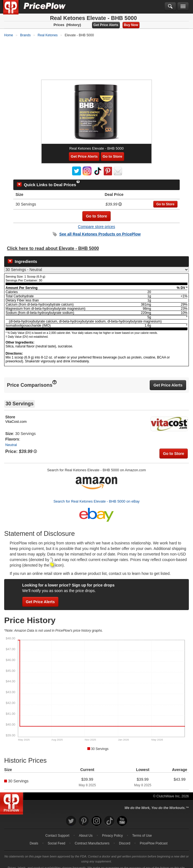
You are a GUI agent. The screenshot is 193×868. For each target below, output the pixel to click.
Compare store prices (96, 222)
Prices (59, 25)
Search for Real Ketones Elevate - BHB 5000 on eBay (97, 496)
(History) (74, 25)
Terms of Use (142, 831)
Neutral (11, 440)
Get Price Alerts (106, 25)
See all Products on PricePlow (100, 229)
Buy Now (131, 25)
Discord (125, 838)
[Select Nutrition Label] (96, 265)
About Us (86, 831)
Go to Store (112, 151)
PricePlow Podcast (154, 838)
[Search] (170, 7)
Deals (34, 838)
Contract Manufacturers (92, 838)
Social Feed (56, 838)
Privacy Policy (112, 831)
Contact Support (57, 831)
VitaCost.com (16, 417)
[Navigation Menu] (183, 7)
